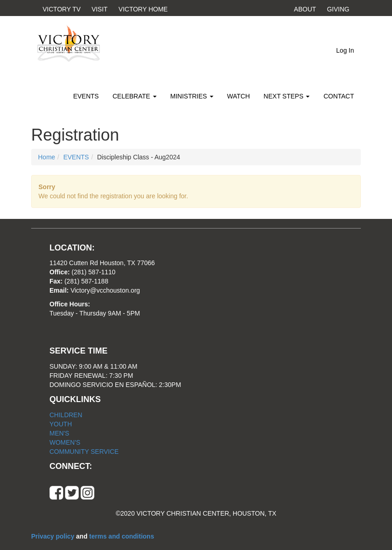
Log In (345, 50)
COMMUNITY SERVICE (84, 452)
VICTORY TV (62, 9)
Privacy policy (54, 536)
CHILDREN (66, 415)
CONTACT (339, 96)
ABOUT (305, 9)
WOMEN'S (65, 442)
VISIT (100, 9)
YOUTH (61, 424)
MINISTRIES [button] (192, 96)
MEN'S (59, 433)
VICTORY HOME (143, 9)
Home (46, 157)
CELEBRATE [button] (135, 96)
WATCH (239, 96)
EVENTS (86, 96)
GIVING (338, 9)
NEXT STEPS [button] (287, 96)
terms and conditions (122, 536)
